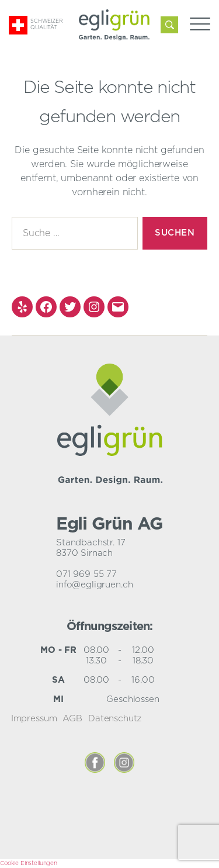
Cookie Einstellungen (29, 863)
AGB (72, 719)
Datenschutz (115, 719)
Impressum (34, 719)
